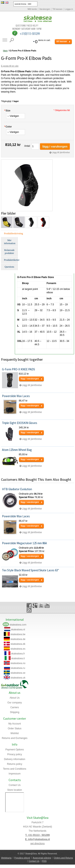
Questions (9, 267)
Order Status (15, 728)
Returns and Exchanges (15, 738)
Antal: (27, 146)
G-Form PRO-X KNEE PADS (18, 369)
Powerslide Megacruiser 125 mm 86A (24, 543)
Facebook (29, 605)
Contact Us (14, 785)
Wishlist (14, 733)
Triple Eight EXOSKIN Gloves (20, 423)
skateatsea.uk (18, 678)
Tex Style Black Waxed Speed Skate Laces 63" (30, 570)
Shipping (15, 712)
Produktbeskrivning (11, 233)
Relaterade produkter (9, 252)
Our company (15, 703)
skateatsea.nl (18, 630)
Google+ (35, 605)
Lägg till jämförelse (61, 152)
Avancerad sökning (42, 858)
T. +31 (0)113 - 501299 (38, 835)
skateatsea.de (18, 639)
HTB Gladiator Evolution (17, 489)
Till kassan (57, 9)
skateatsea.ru (18, 668)
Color (8, 127)
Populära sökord (22, 858)
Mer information (10, 242)
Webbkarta (6, 858)
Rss (29, 610)
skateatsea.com (18, 625)
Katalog (5, 40)
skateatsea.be (18, 634)
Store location (14, 790)
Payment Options (15, 750)
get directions (37, 844)
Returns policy (15, 764)
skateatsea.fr (18, 654)
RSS (44, 861)
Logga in (69, 9)
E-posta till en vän (10, 66)
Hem (5, 51)
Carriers (15, 707)
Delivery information (15, 759)
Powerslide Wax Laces (16, 396)
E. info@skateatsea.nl (38, 839)
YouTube (47, 605)
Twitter (41, 605)
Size (7, 111)
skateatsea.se (18, 673)
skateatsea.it (18, 658)
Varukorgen (45, 9)
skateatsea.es (18, 649)
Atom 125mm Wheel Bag (17, 450)
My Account (15, 724)
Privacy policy (14, 754)
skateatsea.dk (18, 644)
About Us (14, 698)
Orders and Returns (63, 858)
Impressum (14, 774)
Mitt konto (32, 9)
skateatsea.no (18, 663)
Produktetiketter (11, 260)
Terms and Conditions (15, 769)
